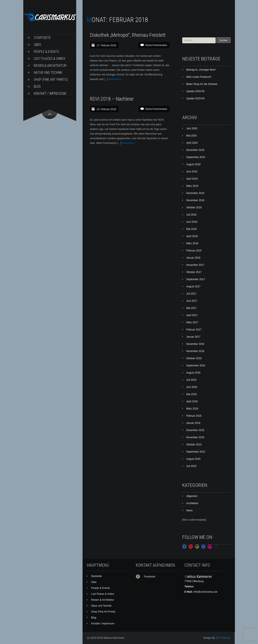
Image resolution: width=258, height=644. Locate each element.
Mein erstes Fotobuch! (199, 77)
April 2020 (192, 143)
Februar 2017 (194, 330)
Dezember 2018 (195, 193)
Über (37, 45)
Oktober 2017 (194, 272)
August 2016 (193, 373)
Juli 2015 (191, 466)
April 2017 (192, 315)
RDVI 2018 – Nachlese (112, 99)
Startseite (42, 38)
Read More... (116, 79)
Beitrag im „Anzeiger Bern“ (201, 70)
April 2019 (192, 179)
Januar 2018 (193, 258)
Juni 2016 (192, 387)
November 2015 (195, 437)
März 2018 (192, 243)
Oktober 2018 (194, 207)
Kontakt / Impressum (50, 93)
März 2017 (192, 322)
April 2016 (192, 401)
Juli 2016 (191, 380)
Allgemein (192, 496)
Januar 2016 (193, 423)
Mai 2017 (191, 308)
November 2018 (195, 200)
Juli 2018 (191, 215)
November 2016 (195, 351)
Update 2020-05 (195, 91)
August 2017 (193, 287)
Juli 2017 (191, 294)
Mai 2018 (191, 229)
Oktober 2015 (194, 445)
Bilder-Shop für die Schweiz (202, 84)
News (189, 510)
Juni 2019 (192, 172)
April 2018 (192, 236)
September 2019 (196, 157)
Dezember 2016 (195, 344)
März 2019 (192, 186)
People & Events (46, 52)
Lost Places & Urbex (50, 59)
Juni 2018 (192, 222)
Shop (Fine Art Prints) (51, 80)
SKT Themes (223, 638)
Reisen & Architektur (50, 66)
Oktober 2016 (194, 358)
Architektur (192, 503)
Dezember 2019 (195, 150)
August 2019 (193, 164)
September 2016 (196, 366)
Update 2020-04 (195, 98)
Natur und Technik (48, 73)
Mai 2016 (191, 394)
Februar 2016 (194, 416)
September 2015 (196, 452)
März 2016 (192, 409)
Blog (37, 87)
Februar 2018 (194, 251)
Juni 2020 (192, 128)
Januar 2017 (193, 337)
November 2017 (195, 265)
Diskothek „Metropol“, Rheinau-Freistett (128, 35)
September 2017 (196, 279)
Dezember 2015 (195, 430)
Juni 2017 (192, 301)
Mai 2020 (191, 136)
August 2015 (193, 459)
